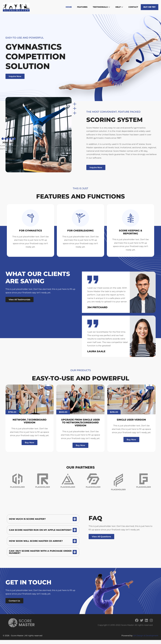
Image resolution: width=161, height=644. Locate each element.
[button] (48, 388)
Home (69, 7)
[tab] (43, 519)
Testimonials (101, 7)
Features (82, 7)
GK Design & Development (146, 636)
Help (119, 7)
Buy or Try (150, 7)
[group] (17, 481)
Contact (133, 7)
